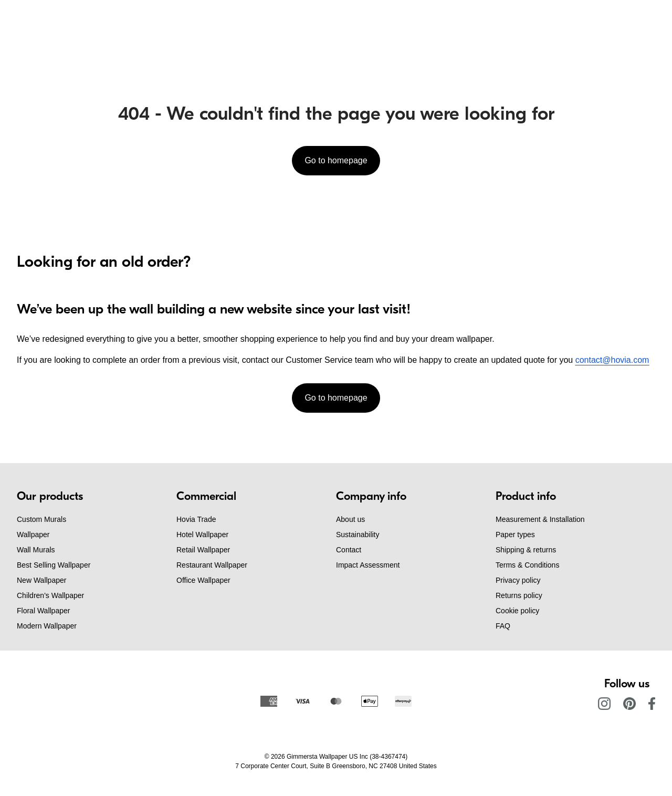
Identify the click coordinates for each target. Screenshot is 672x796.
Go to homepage (336, 160)
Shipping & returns (526, 550)
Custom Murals (41, 519)
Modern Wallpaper (47, 626)
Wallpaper (33, 535)
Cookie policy (517, 611)
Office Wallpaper (203, 580)
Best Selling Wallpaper (54, 565)
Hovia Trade (196, 519)
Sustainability (358, 535)
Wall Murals (36, 550)
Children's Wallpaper (50, 595)
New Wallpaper (41, 580)
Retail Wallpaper (203, 550)
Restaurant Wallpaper (212, 565)
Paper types (515, 535)
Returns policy (519, 595)
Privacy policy (518, 580)
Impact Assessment (368, 565)
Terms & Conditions (527, 565)
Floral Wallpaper (43, 611)
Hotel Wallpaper (202, 535)
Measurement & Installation (540, 519)
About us (350, 519)
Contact (349, 550)
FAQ (503, 626)
